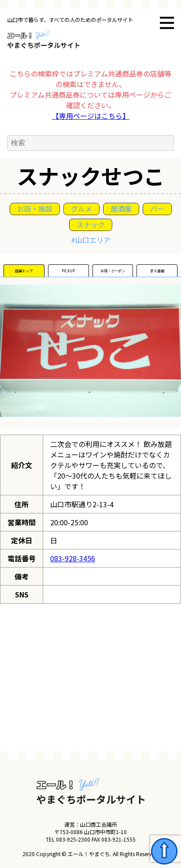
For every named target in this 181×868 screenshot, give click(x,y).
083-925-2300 (73, 839)
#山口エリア (91, 240)
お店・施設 (35, 209)
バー (157, 209)
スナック (91, 224)
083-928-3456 (73, 558)
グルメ (81, 209)
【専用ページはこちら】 (91, 116)
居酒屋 (121, 209)
